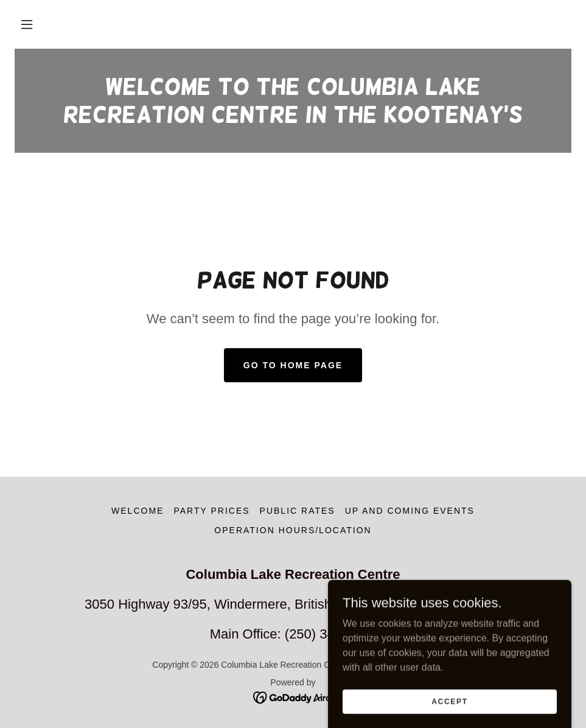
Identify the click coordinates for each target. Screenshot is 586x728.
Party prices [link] (211, 511)
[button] (27, 24)
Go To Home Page (293, 365)
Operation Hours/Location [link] (293, 530)
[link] (293, 119)
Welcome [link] (138, 511)
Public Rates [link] (298, 511)
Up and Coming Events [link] (410, 511)
